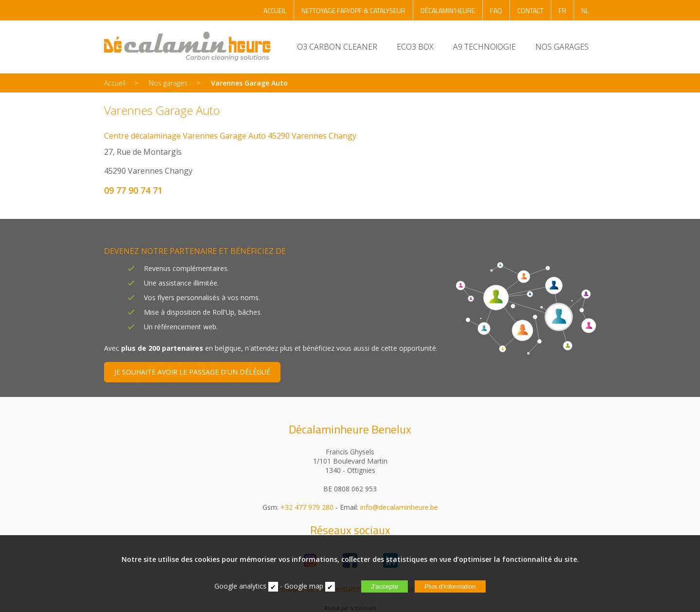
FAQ (496, 10)
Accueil (115, 83)
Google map (304, 586)
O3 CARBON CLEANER (337, 47)
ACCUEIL (275, 10)
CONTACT (530, 10)
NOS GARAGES (562, 47)
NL (585, 10)
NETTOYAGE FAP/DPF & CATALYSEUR (353, 10)
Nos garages (168, 83)
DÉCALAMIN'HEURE (448, 10)
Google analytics (240, 586)
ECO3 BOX (415, 47)
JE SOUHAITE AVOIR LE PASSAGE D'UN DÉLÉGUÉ (192, 372)
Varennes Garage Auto (249, 83)
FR (562, 10)
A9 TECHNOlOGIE (484, 47)
